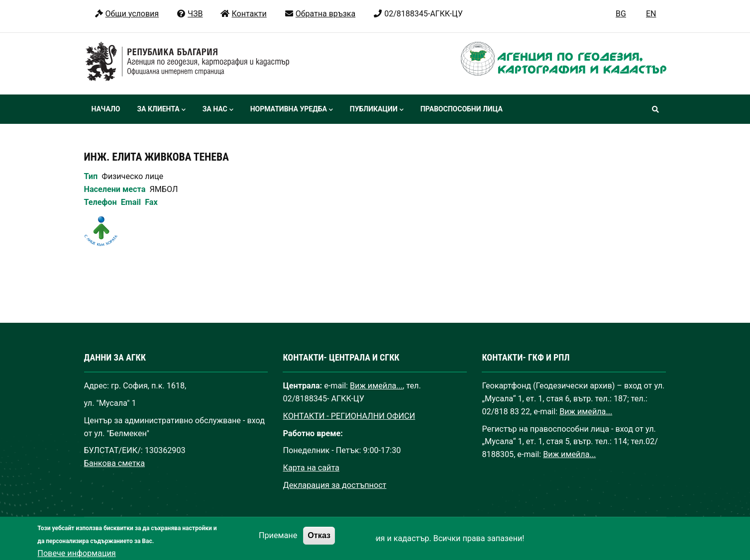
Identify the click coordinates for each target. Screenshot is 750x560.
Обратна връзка (320, 14)
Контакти (243, 14)
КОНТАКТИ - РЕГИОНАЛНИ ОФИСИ (349, 416)
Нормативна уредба (292, 110)
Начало (106, 109)
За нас (218, 110)
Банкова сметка (115, 463)
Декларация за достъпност (334, 485)
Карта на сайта (311, 468)
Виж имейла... (376, 386)
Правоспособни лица (462, 109)
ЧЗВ (189, 14)
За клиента (161, 110)
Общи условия (127, 14)
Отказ (319, 541)
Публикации (377, 110)
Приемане (278, 541)
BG (621, 14)
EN (651, 14)
